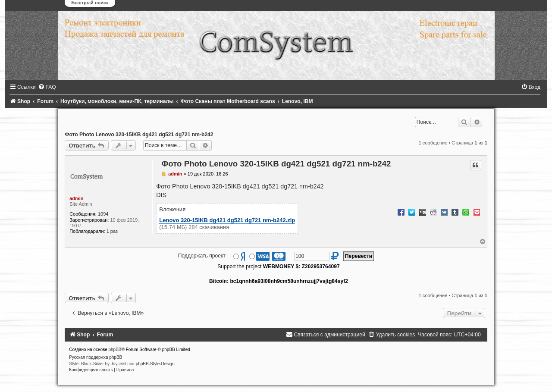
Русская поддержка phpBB (96, 357)
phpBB (115, 350)
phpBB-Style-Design (155, 364)
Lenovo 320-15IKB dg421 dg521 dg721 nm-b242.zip (227, 220)
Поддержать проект (202, 256)
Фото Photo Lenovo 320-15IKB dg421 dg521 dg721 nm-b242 (139, 135)
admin (76, 198)
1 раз (112, 231)
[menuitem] (47, 87)
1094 (103, 214)
